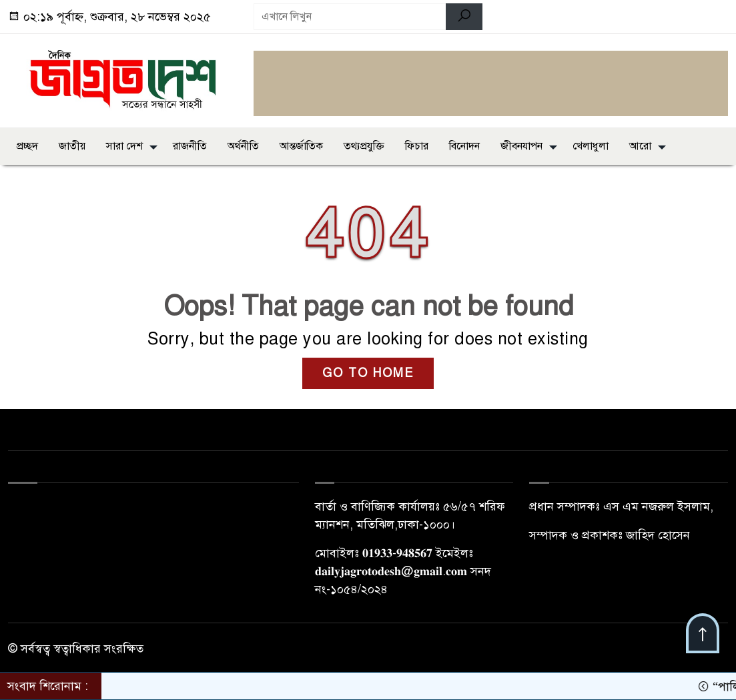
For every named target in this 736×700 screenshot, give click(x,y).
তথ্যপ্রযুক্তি (364, 146)
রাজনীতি (190, 146)
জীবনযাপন (521, 146)
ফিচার (417, 146)
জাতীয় (72, 146)
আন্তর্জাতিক (301, 146)
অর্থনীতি (243, 146)
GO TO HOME (368, 373)
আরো (640, 146)
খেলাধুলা (591, 146)
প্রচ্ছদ (27, 146)
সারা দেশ (124, 146)
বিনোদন (464, 146)
